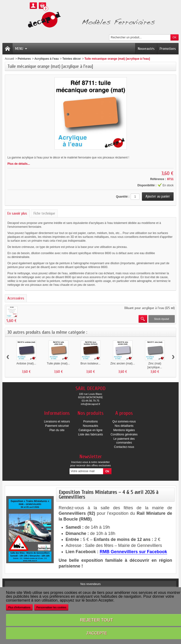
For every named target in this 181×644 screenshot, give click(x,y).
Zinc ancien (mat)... (123, 363)
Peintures (24, 59)
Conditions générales (124, 434)
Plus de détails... (19, 164)
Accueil (9, 59)
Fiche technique (44, 213)
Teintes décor (72, 59)
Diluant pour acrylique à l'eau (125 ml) (150, 308)
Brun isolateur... (90, 363)
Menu (21, 49)
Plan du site (57, 430)
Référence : (158, 179)
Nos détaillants (124, 426)
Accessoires (16, 298)
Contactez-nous (124, 447)
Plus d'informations (19, 607)
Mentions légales (124, 430)
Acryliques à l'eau (47, 59)
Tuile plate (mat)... (58, 363)
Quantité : (123, 197)
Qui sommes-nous (124, 422)
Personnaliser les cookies (51, 607)
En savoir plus (17, 213)
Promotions (168, 49)
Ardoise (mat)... (26, 363)
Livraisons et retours (57, 422)
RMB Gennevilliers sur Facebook (133, 552)
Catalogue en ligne (90, 430)
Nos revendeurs (90, 584)
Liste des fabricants (90, 434)
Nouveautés (146, 49)
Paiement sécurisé (57, 426)
